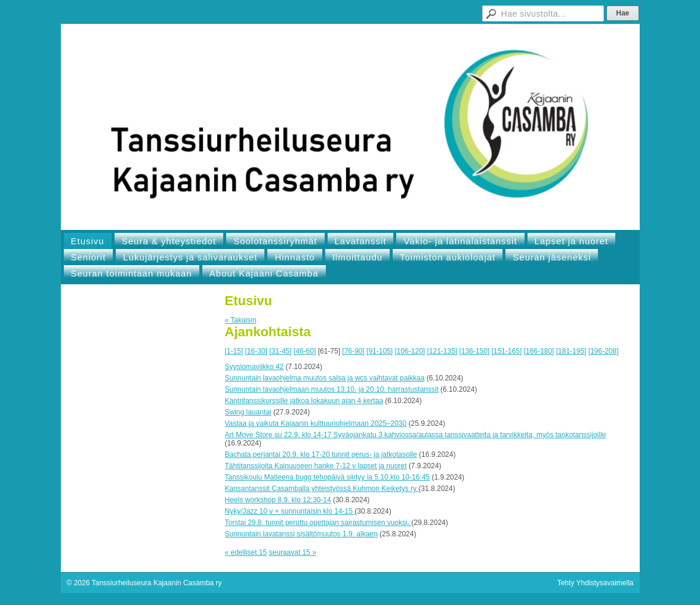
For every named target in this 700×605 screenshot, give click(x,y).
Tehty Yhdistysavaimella (596, 583)
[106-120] (410, 351)
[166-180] (539, 351)
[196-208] (604, 351)
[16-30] (256, 351)
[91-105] (380, 351)
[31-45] (280, 351)
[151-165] (507, 351)
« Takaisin (241, 320)
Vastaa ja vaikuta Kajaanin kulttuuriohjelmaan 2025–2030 (316, 423)
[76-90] (353, 351)
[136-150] (475, 351)
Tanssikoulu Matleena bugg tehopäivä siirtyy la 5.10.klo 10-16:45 (328, 477)
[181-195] (571, 351)
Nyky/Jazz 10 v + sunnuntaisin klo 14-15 (290, 511)
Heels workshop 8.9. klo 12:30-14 (278, 500)
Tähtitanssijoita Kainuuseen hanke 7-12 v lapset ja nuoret (316, 466)
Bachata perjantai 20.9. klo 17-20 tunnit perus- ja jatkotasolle (321, 454)
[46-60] (305, 351)
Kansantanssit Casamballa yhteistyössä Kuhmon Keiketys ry (322, 489)
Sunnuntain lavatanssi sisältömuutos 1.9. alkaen (301, 534)
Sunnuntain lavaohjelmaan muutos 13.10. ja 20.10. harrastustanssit (332, 389)
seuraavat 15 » (293, 552)
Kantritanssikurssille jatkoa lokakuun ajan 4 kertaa (304, 401)
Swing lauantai (248, 412)
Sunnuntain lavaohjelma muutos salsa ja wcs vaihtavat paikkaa (325, 378)
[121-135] (442, 351)
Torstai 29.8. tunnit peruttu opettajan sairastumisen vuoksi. (318, 523)
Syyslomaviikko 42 (255, 367)
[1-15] (234, 351)
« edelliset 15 (246, 552)
